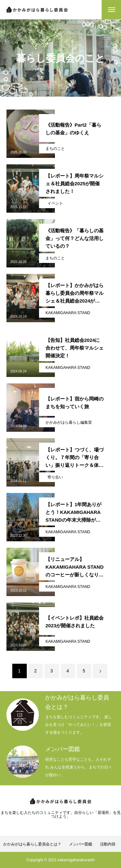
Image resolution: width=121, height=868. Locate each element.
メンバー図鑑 (81, 844)
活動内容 (108, 844)
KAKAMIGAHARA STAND (68, 313)
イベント (55, 203)
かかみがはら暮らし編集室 (69, 422)
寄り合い (55, 477)
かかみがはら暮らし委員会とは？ (32, 844)
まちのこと (55, 149)
